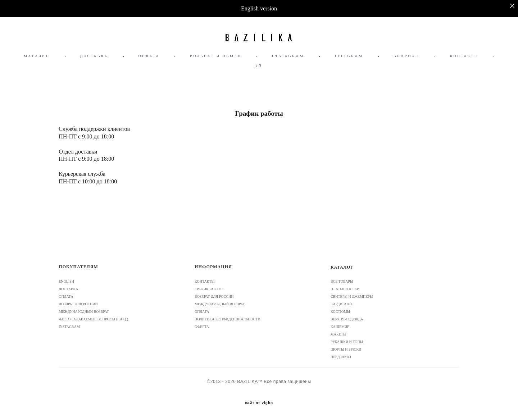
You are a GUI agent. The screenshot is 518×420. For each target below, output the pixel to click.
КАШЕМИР (340, 327)
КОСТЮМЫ (340, 312)
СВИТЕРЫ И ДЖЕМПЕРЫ (352, 296)
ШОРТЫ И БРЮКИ (346, 349)
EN (259, 65)
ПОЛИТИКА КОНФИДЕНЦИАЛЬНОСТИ (228, 319)
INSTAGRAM (288, 56)
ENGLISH (66, 281)
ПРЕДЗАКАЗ (341, 357)
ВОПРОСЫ (407, 56)
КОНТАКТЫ (464, 56)
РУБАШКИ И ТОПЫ (347, 342)
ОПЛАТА (149, 56)
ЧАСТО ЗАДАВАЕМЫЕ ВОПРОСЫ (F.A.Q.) (93, 319)
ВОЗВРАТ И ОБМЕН (216, 56)
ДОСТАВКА (94, 56)
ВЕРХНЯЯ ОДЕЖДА (347, 319)
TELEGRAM (349, 56)
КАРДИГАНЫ (342, 304)
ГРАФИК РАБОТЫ (209, 289)
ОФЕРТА (202, 327)
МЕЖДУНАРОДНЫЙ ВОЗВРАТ (84, 312)
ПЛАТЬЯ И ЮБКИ (345, 289)
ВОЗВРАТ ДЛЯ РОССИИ (78, 304)
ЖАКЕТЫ (338, 334)
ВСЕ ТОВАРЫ (342, 281)
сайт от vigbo (259, 403)
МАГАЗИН (37, 56)
